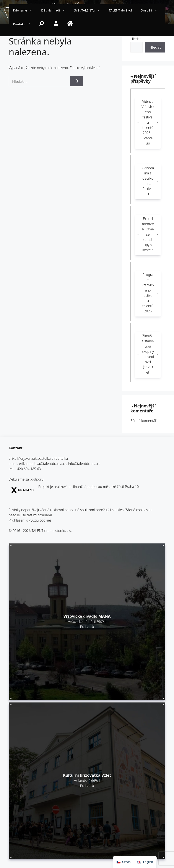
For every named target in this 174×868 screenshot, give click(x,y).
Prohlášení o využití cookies (30, 521)
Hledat (136, 39)
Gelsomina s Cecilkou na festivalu (148, 181)
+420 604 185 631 (29, 469)
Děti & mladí (55, 11)
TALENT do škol (120, 11)
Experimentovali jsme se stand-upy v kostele (148, 235)
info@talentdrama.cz (84, 464)
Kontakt (24, 25)
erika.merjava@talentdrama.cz (43, 464)
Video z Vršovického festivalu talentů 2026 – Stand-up (148, 123)
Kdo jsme (25, 11)
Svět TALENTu (89, 11)
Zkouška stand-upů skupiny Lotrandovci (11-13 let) (148, 355)
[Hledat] (77, 81)
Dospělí (151, 11)
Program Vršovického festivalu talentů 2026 (148, 293)
